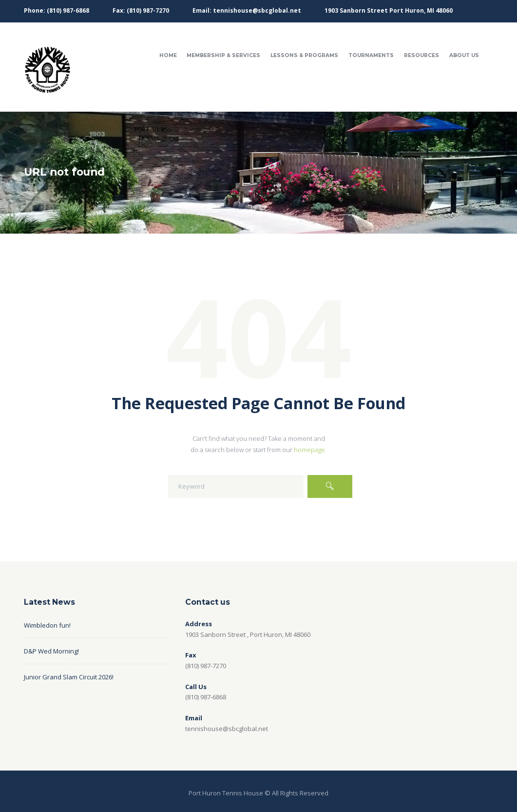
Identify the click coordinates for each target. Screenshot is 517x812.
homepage (309, 450)
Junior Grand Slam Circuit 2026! (69, 677)
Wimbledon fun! (47, 625)
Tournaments (371, 55)
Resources (421, 55)
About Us (464, 55)
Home (168, 55)
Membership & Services (223, 55)
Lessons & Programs (304, 55)
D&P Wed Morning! (51, 651)
